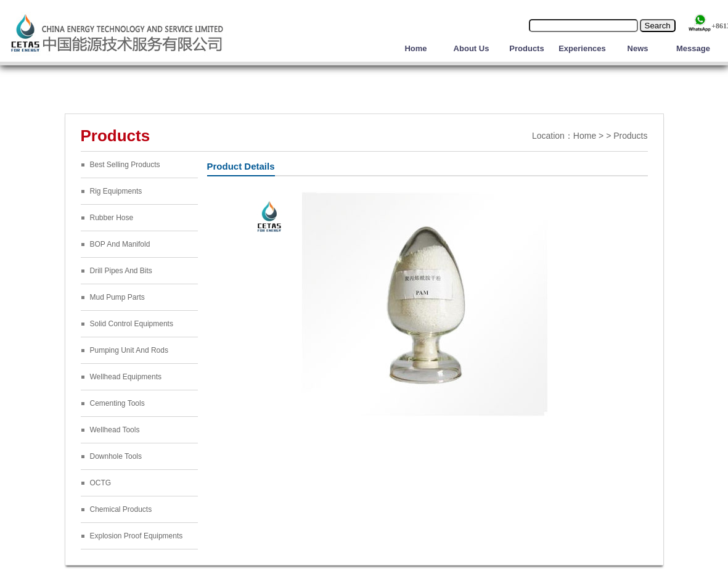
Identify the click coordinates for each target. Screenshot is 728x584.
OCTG (101, 483)
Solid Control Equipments (132, 324)
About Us (472, 48)
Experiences (582, 48)
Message (693, 48)
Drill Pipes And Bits (121, 271)
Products (526, 48)
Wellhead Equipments (126, 377)
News (638, 48)
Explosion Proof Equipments (137, 536)
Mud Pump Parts (117, 297)
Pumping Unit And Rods (129, 350)
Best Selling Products (125, 165)
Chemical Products (121, 509)
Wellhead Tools (115, 430)
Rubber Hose (112, 218)
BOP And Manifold (120, 244)
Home (415, 48)
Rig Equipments (116, 191)
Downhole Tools (116, 456)
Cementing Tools (117, 403)
